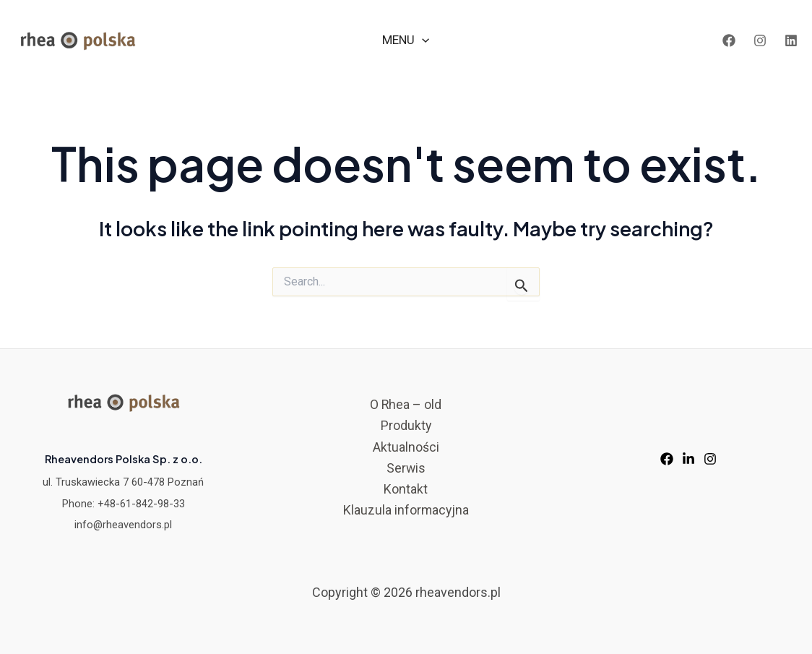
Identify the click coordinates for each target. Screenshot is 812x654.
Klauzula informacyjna (406, 511)
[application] (422, 40)
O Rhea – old (406, 404)
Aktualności (406, 447)
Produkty (406, 426)
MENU (406, 40)
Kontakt (406, 490)
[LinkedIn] (791, 40)
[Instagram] (760, 40)
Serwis (406, 469)
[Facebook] (729, 40)
